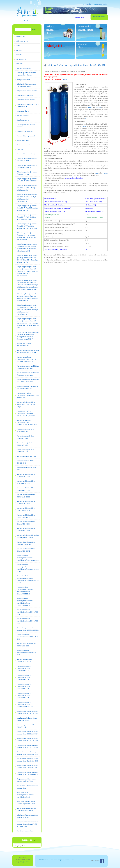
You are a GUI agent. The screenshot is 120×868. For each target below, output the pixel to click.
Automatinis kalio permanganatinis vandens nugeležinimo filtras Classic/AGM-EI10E (25, 591)
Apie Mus (19, 50)
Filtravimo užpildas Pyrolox (26, 100)
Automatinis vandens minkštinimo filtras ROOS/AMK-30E (28, 381)
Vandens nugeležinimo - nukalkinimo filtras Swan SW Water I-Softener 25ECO (26, 359)
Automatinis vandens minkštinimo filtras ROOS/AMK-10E (28, 367)
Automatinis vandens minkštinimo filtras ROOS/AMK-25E (28, 387)
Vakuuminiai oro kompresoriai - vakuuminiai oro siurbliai (27, 809)
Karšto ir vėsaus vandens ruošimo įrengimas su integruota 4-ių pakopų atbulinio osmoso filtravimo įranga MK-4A (28, 336)
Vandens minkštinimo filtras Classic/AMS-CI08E (26, 530)
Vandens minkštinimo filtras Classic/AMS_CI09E (26, 523)
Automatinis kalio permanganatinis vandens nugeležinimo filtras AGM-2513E (28, 558)
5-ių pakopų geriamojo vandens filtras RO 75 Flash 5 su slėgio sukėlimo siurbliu (27, 188)
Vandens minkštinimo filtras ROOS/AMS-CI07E (26, 503)
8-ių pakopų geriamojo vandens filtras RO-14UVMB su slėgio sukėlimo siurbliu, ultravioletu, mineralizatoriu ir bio (27, 247)
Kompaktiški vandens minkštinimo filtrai (24, 345)
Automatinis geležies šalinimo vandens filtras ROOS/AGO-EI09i (28, 629)
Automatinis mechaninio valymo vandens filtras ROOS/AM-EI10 (27, 733)
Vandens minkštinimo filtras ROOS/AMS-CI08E (26, 496)
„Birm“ (90, 107)
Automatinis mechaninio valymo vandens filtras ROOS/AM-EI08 (27, 746)
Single (84, 126)
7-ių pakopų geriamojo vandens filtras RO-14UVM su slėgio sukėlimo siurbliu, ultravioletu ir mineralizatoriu (27, 236)
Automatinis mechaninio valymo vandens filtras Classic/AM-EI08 (27, 760)
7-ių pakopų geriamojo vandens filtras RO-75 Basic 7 (27, 173)
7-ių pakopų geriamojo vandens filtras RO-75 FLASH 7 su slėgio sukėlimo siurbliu (28, 208)
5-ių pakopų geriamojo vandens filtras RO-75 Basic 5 (27, 159)
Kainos (18, 46)
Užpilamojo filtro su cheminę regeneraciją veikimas (26, 85)
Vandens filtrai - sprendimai (26, 136)
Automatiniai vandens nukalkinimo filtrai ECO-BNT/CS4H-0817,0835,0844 (26, 413)
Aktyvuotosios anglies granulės (27, 91)
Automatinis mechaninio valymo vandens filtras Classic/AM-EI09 (27, 767)
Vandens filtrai (20, 37)
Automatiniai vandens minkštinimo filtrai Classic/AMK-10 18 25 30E (28, 395)
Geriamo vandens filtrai (25, 145)
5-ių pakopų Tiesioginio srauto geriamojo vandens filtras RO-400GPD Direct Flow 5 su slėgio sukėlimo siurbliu (27, 297)
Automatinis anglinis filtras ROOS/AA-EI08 (26, 451)
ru (27, 20)
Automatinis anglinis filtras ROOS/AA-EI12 (26, 430)
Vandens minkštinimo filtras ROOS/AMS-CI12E (26, 475)
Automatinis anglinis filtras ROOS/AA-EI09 (26, 444)
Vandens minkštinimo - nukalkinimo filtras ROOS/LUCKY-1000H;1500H (27, 423)
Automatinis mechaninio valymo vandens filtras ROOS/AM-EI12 (27, 712)
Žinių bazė (19, 64)
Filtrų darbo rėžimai (23, 80)
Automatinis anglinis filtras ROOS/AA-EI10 (26, 437)
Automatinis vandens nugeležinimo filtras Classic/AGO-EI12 (24, 668)
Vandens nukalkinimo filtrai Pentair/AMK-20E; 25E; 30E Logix (26, 404)
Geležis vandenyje (23, 120)
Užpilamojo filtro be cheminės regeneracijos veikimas (27, 74)
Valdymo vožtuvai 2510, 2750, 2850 (27, 469)
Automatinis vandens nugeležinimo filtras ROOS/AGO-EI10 (28, 637)
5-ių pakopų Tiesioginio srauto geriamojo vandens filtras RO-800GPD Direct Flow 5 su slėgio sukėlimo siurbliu (27, 259)
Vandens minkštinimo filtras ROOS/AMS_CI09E (26, 489)
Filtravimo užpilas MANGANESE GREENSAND (28, 105)
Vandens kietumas (23, 116)
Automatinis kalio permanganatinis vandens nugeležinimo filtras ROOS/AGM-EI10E (28, 568)
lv (30, 20)
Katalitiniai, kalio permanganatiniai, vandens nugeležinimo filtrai (26, 795)
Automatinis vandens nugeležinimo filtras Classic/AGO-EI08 (24, 696)
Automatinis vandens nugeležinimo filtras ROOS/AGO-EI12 (28, 653)
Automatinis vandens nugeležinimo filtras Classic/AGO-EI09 (24, 686)
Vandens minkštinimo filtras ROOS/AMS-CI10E (26, 482)
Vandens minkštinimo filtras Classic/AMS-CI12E (26, 509)
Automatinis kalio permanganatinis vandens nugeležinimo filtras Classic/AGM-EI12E (25, 602)
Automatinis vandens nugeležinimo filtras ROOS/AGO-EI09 (28, 621)
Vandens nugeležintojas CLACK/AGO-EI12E (25, 661)
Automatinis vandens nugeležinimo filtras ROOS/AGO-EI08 (28, 612)
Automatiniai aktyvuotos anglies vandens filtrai (27, 787)
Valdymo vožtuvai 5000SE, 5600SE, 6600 (26, 462)
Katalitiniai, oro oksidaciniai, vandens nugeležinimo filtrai (26, 803)
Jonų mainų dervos (23, 111)
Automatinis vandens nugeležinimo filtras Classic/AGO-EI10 (24, 677)
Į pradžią (88, 4)
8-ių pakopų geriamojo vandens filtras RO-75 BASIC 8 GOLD (27, 180)
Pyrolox (99, 107)
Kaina (65, 79)
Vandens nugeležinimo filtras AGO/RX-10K (26, 726)
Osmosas (20, 149)
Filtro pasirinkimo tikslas (25, 131)
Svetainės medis (101, 4)
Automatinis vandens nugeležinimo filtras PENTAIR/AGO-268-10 (25, 705)
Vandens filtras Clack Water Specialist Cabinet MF (26, 543)
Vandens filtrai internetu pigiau (27, 154)
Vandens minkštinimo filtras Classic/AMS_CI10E (26, 516)
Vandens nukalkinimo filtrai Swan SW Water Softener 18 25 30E (28, 351)
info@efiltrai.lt (25, 862)
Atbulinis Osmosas (23, 140)
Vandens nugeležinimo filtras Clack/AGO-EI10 (27, 719)
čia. (86, 119)
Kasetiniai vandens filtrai (25, 831)
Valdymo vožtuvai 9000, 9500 (27, 456)
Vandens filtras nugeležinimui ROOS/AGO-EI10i (26, 645)
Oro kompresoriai (21, 59)
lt (24, 20)
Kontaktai (19, 55)
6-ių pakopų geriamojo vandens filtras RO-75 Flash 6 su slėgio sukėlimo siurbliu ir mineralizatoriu (27, 198)
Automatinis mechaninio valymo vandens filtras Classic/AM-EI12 (27, 773)
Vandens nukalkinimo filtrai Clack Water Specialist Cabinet (28, 536)
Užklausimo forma (22, 41)
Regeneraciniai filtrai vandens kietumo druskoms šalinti (27, 780)
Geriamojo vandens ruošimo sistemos (26, 126)
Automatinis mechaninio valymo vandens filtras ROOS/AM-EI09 (27, 740)
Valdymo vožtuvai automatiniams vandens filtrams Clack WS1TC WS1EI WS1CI (28, 824)
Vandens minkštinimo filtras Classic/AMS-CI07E (26, 550)
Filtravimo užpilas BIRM (25, 95)
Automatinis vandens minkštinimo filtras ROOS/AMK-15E (28, 374)
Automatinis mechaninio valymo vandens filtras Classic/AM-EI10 (27, 753)
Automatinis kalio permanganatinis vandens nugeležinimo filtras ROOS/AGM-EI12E (28, 579)
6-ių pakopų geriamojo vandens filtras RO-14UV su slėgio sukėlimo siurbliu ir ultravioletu (27, 226)
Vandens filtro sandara (24, 68)
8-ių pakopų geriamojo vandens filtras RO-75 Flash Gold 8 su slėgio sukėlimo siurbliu (27, 217)
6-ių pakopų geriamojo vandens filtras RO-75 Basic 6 (27, 166)
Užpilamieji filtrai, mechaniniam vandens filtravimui (27, 816)
